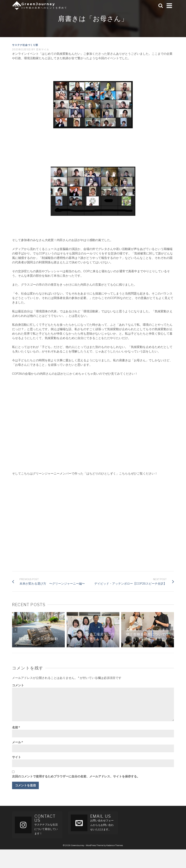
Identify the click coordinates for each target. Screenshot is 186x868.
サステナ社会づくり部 (25, 45)
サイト (17, 757)
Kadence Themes (115, 845)
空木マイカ (43, 49)
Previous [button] (15, 630)
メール (17, 742)
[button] (93, 105)
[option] (38, 630)
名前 (16, 727)
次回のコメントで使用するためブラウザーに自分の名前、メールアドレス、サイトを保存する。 (76, 776)
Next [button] (171, 630)
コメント (18, 685)
